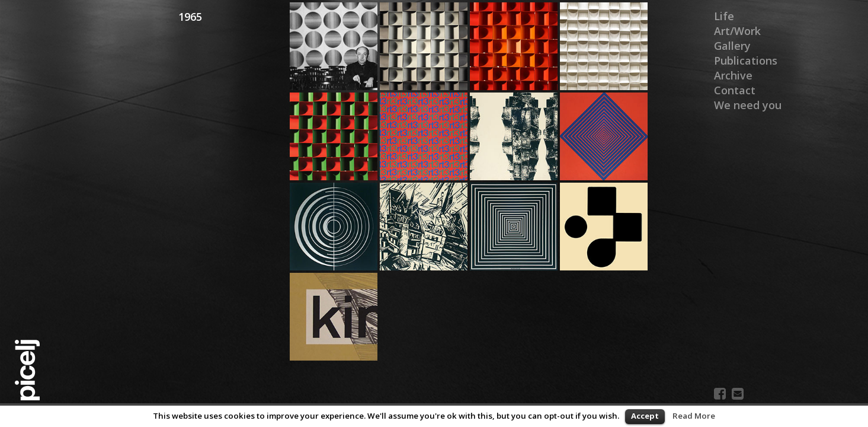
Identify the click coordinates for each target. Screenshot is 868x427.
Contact (735, 90)
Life (724, 16)
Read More (694, 416)
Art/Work (737, 31)
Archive (733, 75)
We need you (748, 105)
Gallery (732, 46)
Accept (645, 416)
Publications (746, 60)
